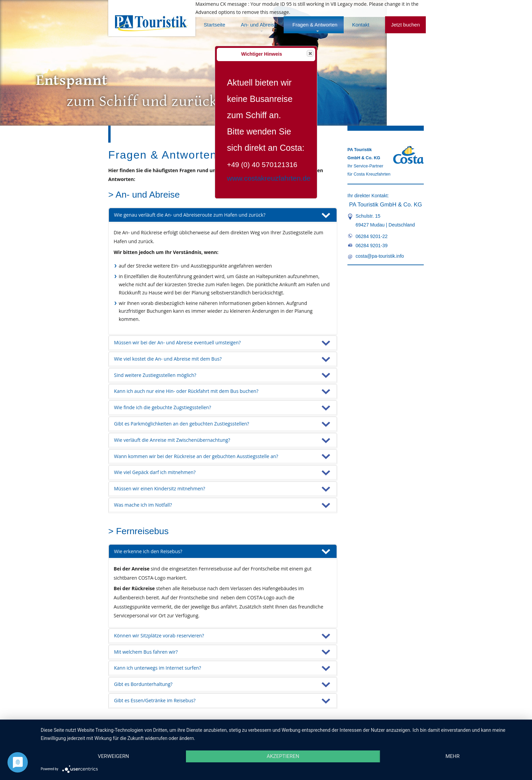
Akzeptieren (283, 756)
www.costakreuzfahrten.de (269, 178)
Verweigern (113, 756)
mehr (453, 756)
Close (310, 53)
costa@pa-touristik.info (380, 256)
